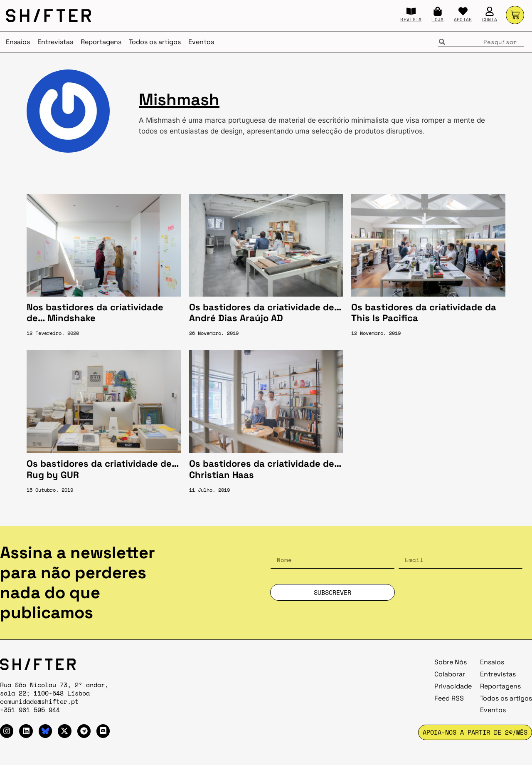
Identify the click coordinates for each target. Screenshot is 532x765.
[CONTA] (490, 11)
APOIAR (463, 20)
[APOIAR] (463, 11)
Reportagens (101, 42)
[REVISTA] (411, 11)
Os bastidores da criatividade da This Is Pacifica (424, 312)
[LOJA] (438, 11)
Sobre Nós (451, 662)
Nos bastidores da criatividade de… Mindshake (95, 312)
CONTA (490, 20)
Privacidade (453, 686)
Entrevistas (55, 42)
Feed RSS (449, 698)
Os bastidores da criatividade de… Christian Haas (265, 469)
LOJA (437, 20)
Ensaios (18, 42)
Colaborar (450, 674)
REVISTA (411, 20)
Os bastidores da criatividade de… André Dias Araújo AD (265, 312)
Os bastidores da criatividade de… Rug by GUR (103, 469)
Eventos (201, 42)
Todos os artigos (155, 42)
